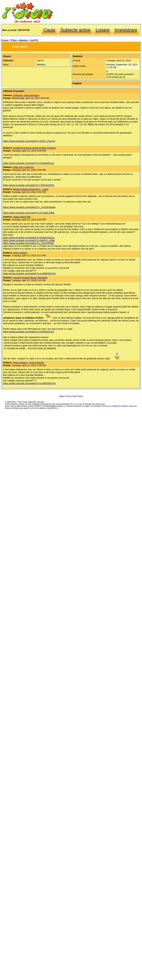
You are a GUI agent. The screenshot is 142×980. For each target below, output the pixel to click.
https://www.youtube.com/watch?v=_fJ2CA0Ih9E (28, 243)
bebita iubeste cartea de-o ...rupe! (31, 189)
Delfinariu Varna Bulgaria (26, 95)
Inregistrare (126, 30)
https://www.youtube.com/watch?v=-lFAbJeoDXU (29, 185)
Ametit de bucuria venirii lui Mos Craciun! (34, 148)
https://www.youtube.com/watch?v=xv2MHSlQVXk (29, 273)
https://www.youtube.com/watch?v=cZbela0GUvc (29, 163)
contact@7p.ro (52, 408)
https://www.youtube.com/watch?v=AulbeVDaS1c (29, 238)
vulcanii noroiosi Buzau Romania (30, 278)
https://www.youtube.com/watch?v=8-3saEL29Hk (29, 213)
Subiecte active (76, 30)
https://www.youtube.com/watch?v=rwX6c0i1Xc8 (28, 332)
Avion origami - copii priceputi (28, 363)
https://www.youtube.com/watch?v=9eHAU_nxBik (29, 240)
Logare (103, 30)
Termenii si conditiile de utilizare (115, 406)
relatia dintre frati (22, 217)
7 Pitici (19, 402)
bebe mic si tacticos (23, 167)
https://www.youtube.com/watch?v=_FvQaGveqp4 (29, 207)
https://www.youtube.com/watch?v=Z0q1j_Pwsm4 (29, 141)
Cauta (49, 30)
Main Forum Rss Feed (71, 396)
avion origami (20, 253)
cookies (31, 406)
